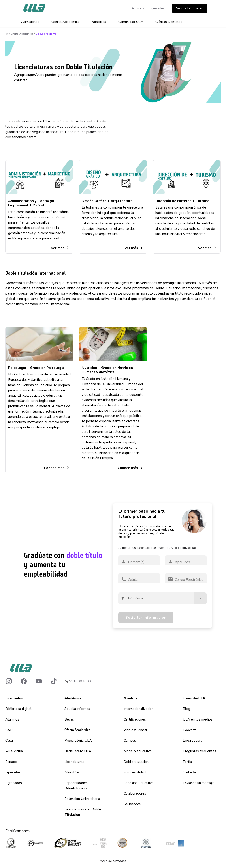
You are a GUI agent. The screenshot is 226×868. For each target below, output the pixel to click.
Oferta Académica (67, 22)
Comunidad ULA (133, 22)
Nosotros (101, 22)
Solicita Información (190, 8)
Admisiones (32, 22)
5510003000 (80, 681)
